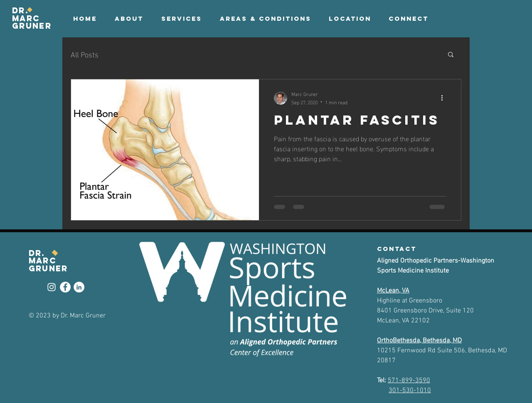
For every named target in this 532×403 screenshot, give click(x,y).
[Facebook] (65, 287)
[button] (409, 19)
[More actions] (445, 98)
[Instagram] (52, 287)
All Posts (85, 54)
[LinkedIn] (79, 287)
